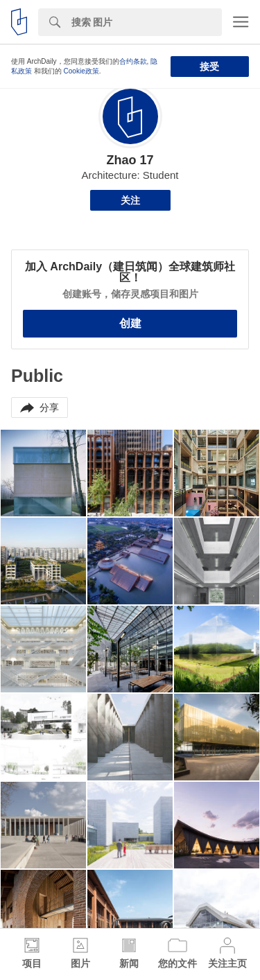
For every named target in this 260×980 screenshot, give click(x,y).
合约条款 (133, 61)
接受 (209, 67)
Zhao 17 (130, 160)
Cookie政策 (81, 71)
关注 (130, 200)
